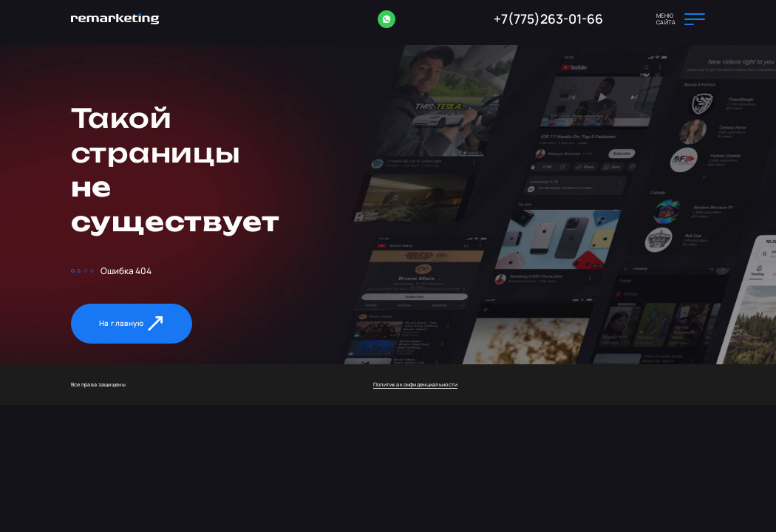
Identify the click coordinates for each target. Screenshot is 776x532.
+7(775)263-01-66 (548, 18)
